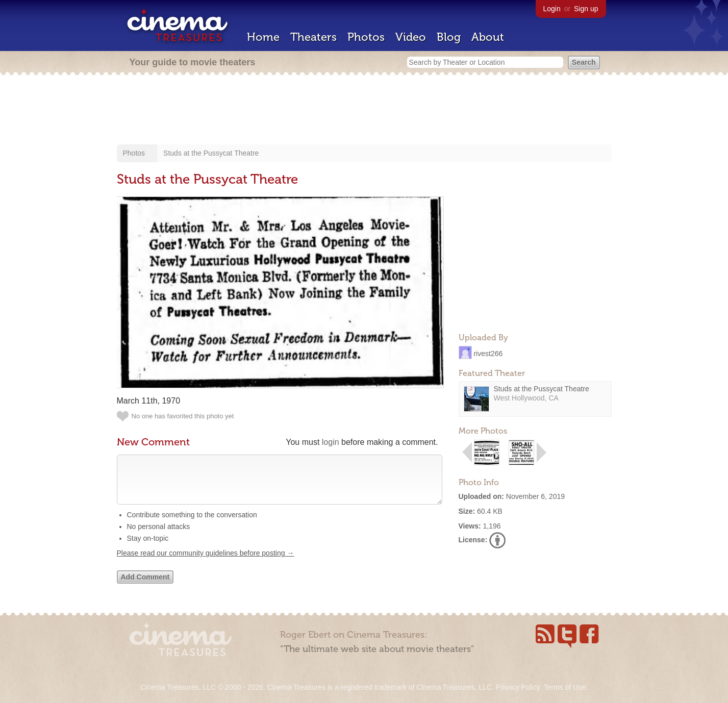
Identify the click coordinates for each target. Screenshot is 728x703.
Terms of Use (564, 687)
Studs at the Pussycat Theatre (211, 153)
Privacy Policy (518, 687)
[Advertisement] (364, 111)
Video (411, 37)
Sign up (586, 9)
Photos (366, 37)
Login (552, 9)
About (488, 37)
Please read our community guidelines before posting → (206, 563)
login (331, 442)
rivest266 (488, 353)
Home (263, 37)
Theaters (313, 37)
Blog (449, 37)
